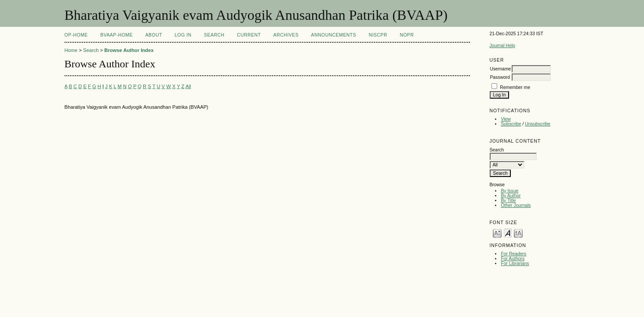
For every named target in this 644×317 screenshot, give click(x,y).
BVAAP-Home (116, 35)
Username (500, 69)
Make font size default (508, 233)
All (188, 86)
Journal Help (502, 46)
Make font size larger (518, 233)
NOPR (407, 35)
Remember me (515, 87)
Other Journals (516, 205)
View (506, 119)
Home (71, 50)
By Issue (509, 191)
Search (214, 35)
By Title (508, 201)
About (153, 35)
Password (500, 77)
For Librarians (515, 264)
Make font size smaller (497, 233)
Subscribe (511, 124)
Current (249, 35)
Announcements (334, 35)
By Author (511, 196)
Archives (286, 35)
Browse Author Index (129, 50)
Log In (183, 35)
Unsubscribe (538, 124)
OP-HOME (76, 35)
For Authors (513, 259)
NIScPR (378, 35)
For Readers (513, 254)
